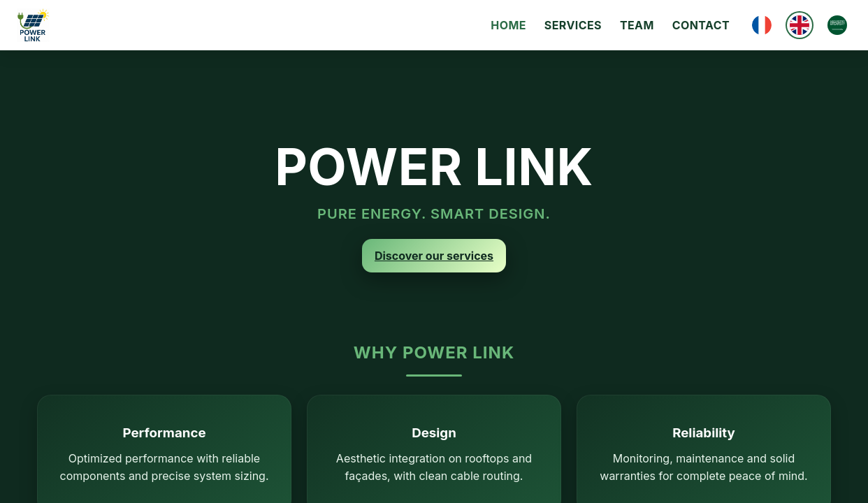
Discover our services (434, 256)
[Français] (762, 25)
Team (637, 25)
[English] (800, 25)
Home (508, 25)
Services (573, 25)
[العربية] (837, 25)
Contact (701, 25)
